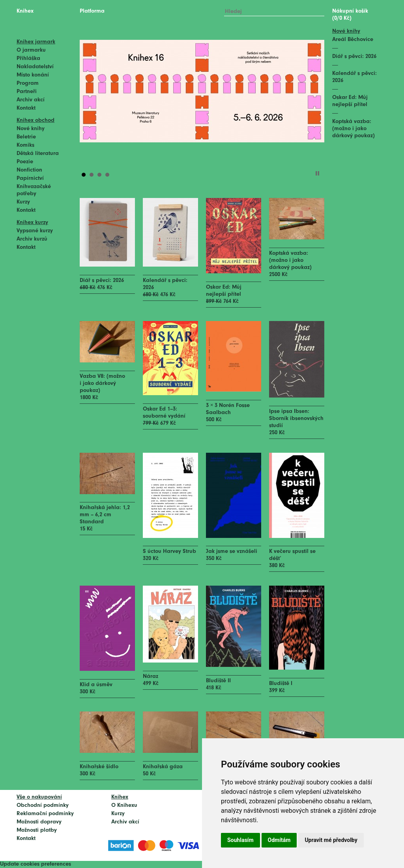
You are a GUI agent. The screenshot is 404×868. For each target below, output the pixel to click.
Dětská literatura (38, 154)
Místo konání (33, 75)
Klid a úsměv (96, 685)
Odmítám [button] (279, 840)
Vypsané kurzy (35, 231)
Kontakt (26, 108)
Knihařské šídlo (99, 767)
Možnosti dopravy (39, 822)
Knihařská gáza (163, 767)
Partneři (27, 92)
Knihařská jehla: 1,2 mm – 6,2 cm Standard (105, 515)
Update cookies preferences (36, 864)
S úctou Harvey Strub (169, 552)
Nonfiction (29, 170)
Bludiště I (281, 684)
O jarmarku (31, 50)
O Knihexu (124, 805)
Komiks (25, 145)
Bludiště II (218, 681)
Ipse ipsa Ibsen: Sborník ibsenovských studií (296, 419)
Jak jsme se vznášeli (232, 552)
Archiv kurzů (32, 239)
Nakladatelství (35, 67)
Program (28, 83)
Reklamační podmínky (45, 814)
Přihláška (28, 59)
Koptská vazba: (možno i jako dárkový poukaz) (290, 260)
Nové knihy (31, 129)
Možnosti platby (37, 830)
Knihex (25, 11)
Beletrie (26, 137)
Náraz (151, 677)
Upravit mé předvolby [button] (331, 840)
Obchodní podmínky (43, 805)
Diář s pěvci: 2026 (102, 281)
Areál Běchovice (353, 40)
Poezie (25, 162)
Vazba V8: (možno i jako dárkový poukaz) (102, 384)
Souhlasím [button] (240, 840)
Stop (317, 173)
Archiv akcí (31, 100)
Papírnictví (30, 178)
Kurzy (23, 202)
